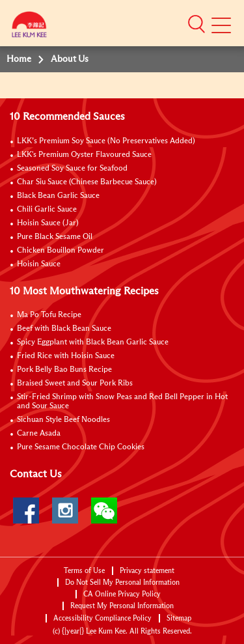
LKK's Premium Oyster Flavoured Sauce (84, 155)
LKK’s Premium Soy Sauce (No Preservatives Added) (106, 141)
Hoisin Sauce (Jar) (48, 223)
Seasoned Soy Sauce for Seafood (72, 169)
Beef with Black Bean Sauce (64, 329)
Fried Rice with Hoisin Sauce (66, 356)
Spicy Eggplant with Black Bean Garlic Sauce (93, 343)
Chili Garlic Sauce (47, 210)
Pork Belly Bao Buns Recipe (64, 370)
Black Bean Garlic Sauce (58, 196)
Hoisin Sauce (39, 264)
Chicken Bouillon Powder (61, 251)
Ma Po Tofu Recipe (49, 315)
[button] (197, 24)
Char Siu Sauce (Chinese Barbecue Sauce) (87, 182)
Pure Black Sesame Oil (55, 237)
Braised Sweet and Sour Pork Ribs (75, 384)
